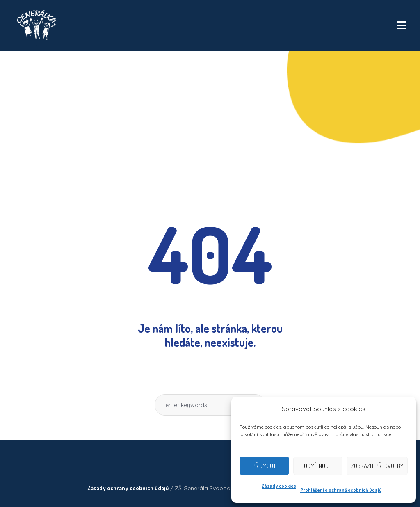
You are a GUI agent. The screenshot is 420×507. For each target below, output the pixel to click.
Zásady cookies (279, 486)
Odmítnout (318, 466)
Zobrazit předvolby (377, 466)
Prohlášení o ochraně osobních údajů (341, 490)
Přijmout (264, 466)
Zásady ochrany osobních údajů (128, 488)
